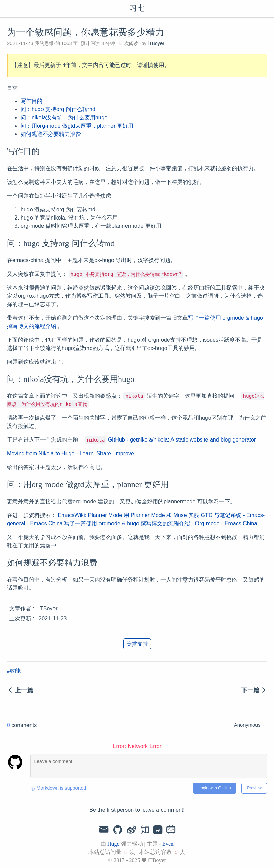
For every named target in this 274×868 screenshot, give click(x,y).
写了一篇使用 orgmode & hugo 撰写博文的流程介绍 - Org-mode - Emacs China (161, 523)
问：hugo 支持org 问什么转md (58, 109)
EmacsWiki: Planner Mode (90, 515)
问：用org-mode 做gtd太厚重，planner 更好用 (77, 126)
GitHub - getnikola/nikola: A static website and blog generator (182, 440)
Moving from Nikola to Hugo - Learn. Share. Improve (70, 453)
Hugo (114, 844)
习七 (137, 9)
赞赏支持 (137, 644)
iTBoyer (156, 43)
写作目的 (32, 101)
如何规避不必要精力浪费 (51, 134)
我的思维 (44, 43)
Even (168, 844)
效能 (15, 671)
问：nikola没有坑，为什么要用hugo (64, 118)
